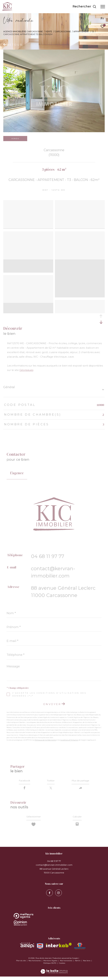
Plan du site (21, 964)
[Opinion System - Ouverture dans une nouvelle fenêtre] (54, 919)
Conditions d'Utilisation (69, 740)
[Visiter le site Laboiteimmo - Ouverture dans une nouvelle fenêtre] (54, 973)
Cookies (62, 967)
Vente (49, 31)
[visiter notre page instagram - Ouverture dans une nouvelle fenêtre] (59, 896)
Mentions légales (51, 964)
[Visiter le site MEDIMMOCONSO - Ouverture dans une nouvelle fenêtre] (80, 950)
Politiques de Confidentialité (45, 740)
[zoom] (28, 202)
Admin (78, 964)
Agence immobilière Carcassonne (23, 31)
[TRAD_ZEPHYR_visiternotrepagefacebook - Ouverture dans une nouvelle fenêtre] (49, 896)
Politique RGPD (50, 967)
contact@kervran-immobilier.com (54, 868)
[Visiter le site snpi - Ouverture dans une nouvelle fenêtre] (40, 949)
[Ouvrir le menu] (103, 7)
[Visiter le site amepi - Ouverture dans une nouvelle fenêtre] (27, 949)
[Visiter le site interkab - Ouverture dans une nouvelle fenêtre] (59, 949)
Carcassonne (63, 31)
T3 (93, 31)
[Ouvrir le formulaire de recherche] (84, 7)
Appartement (81, 31)
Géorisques (26, 370)
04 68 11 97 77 (48, 556)
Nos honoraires (35, 964)
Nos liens (87, 964)
